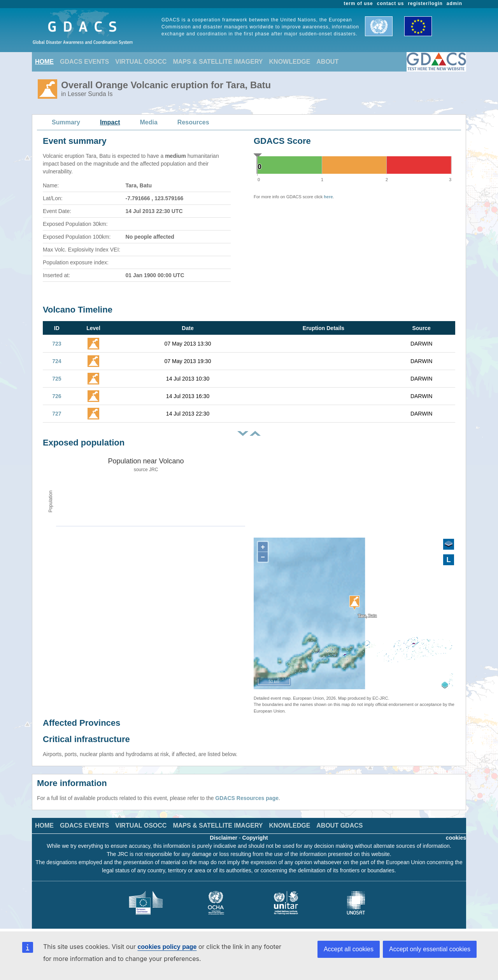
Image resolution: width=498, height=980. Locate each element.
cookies (456, 838)
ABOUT (327, 62)
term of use (359, 3)
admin (454, 3)
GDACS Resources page (247, 798)
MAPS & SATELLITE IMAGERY (218, 62)
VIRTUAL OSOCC (141, 62)
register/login (425, 3)
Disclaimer (224, 838)
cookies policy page (167, 947)
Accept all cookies (349, 949)
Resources (193, 122)
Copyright (255, 838)
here (328, 197)
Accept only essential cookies (430, 949)
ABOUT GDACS (339, 825)
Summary (66, 122)
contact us (391, 3)
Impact (110, 122)
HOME (44, 62)
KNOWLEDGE (290, 62)
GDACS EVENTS (84, 62)
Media (149, 122)
